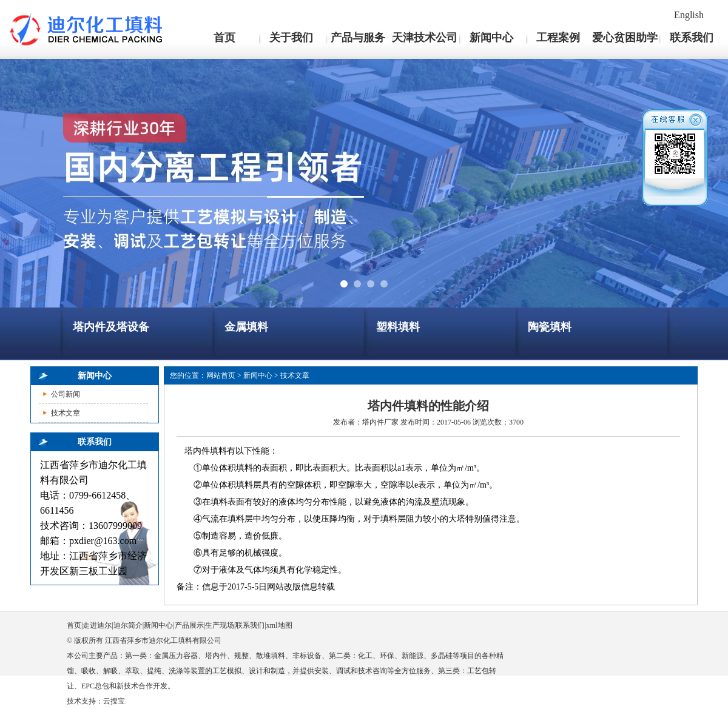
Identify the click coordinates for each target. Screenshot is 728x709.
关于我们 (291, 38)
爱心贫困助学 (625, 38)
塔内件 (373, 422)
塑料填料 (398, 327)
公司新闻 (66, 394)
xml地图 (279, 625)
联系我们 (692, 38)
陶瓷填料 (550, 327)
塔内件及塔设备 (111, 327)
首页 (224, 38)
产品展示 (189, 625)
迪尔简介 (128, 625)
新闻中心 (491, 38)
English (689, 15)
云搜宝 (114, 701)
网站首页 (221, 375)
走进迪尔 (97, 625)
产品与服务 (358, 38)
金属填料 (246, 327)
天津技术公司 (425, 38)
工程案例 (558, 38)
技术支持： (85, 701)
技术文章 (66, 413)
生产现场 (220, 625)
